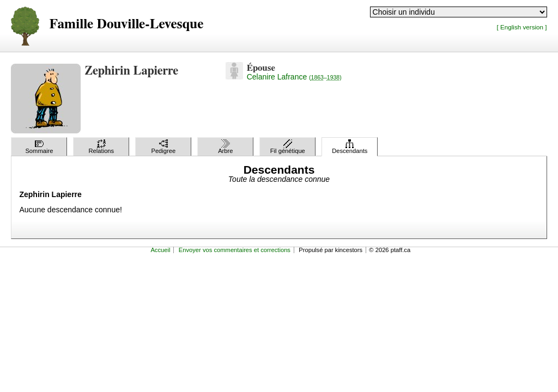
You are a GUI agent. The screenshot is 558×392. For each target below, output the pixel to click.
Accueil (160, 250)
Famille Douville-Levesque (126, 24)
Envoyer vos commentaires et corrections (235, 250)
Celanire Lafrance (294, 77)
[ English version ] (522, 27)
